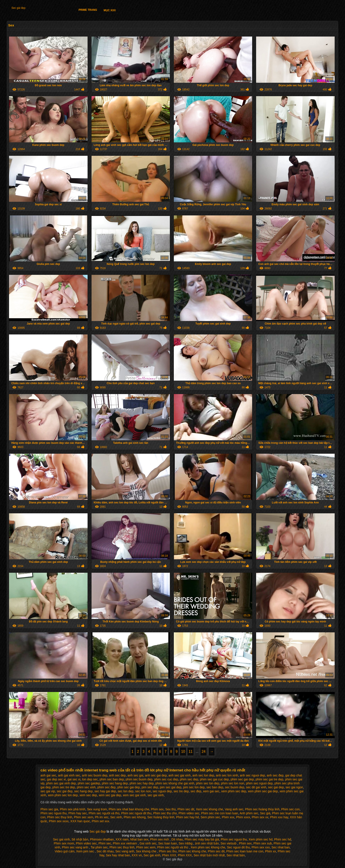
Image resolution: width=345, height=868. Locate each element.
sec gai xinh (156, 795)
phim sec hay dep (142, 783)
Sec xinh (116, 817)
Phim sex (157, 809)
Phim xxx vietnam (125, 843)
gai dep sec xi (57, 779)
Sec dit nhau (105, 851)
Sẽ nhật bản (80, 839)
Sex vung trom (97, 809)
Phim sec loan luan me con (245, 851)
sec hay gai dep (105, 791)
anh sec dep (117, 775)
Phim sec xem (84, 817)
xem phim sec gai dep (263, 791)
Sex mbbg (186, 843)
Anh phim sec (249, 813)
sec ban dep (215, 787)
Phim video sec (189, 813)
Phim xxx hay (279, 817)
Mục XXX (110, 10)
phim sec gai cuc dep (215, 779)
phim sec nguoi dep (259, 783)
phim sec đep (106, 787)
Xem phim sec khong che (208, 847)
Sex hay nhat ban (118, 855)
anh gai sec (48, 775)
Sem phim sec (210, 817)
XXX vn (137, 855)
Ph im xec (102, 817)
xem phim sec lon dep (63, 795)
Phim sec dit (186, 809)
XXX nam (122, 839)
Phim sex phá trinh (73, 809)
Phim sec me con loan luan (220, 813)
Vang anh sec (234, 809)
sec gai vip (48, 791)
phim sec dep (189, 779)
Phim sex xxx (261, 847)
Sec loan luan (168, 843)
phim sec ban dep (112, 779)
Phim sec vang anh (75, 847)
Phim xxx (228, 817)
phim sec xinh (86, 787)
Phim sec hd (283, 839)
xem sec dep (88, 795)
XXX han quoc (80, 821)
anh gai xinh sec (69, 775)
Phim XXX (169, 855)
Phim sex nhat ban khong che (129, 809)
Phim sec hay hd (187, 817)
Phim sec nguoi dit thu (136, 813)
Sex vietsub (229, 843)
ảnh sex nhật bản (207, 843)
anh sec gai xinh (179, 775)
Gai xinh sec (148, 843)
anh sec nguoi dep (252, 775)
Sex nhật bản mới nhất (209, 855)
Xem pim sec (85, 851)
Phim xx (270, 851)
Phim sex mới (160, 839)
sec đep (196, 791)
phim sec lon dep (208, 783)
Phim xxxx (243, 817)
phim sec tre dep (64, 787)
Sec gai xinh (61, 839)
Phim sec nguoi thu (54, 813)
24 (204, 751)
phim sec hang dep (115, 783)
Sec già (265, 813)
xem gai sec (211, 791)
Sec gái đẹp (18, 8)
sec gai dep (276, 787)
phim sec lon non (233, 783)
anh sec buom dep (95, 775)
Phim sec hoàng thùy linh (262, 809)
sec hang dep (83, 791)
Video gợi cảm (64, 851)
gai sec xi (74, 779)
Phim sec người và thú (104, 813)
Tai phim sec (99, 847)
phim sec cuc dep (166, 779)
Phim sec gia (49, 809)
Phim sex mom (64, 843)
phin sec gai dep (128, 787)
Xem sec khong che (210, 809)
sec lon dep (126, 791)
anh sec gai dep (156, 775)
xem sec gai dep (110, 795)
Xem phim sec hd (261, 839)
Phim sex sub (263, 843)
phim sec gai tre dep (270, 779)
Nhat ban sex (139, 839)
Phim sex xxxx (59, 821)
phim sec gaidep (89, 783)
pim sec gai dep (171, 787)
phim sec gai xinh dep (61, 783)
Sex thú (170, 809)
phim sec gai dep (242, 779)
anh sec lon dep (203, 775)
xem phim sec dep (234, 791)
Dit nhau (177, 839)
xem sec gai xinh (134, 795)
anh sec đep (275, 775)
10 (183, 751)
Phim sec (105, 843)
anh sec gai (135, 775)
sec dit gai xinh (256, 787)
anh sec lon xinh (227, 775)
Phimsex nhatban (102, 839)
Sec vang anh (125, 851)
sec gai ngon (294, 787)
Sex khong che (147, 851)
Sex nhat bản (236, 855)
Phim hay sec (78, 813)
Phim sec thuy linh (60, 817)
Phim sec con (290, 809)
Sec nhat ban (281, 847)
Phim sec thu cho (165, 813)
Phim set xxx (100, 821)
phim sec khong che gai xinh (175, 783)
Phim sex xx (260, 817)
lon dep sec (90, 779)
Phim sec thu (168, 851)
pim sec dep (150, 787)
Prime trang (88, 10)
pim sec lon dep (194, 787)
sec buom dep (235, 787)
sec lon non (143, 791)
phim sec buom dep (139, 779)
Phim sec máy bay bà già (202, 839)
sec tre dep (181, 791)
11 (191, 751)
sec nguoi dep (162, 791)
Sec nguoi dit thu (238, 847)
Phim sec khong (135, 817)
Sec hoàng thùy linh (161, 817)
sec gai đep (65, 791)
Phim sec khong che (192, 851)
